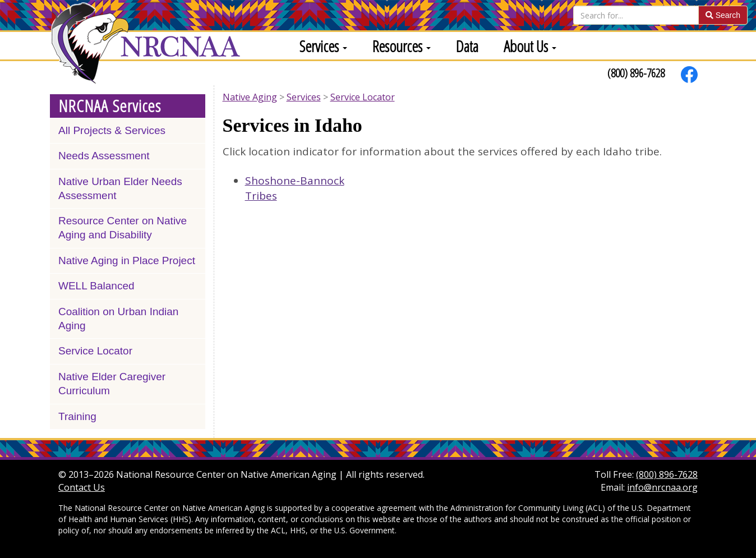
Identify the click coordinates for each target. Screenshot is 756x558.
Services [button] (323, 46)
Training (77, 416)
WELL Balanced (96, 286)
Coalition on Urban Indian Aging (118, 319)
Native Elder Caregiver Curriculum (112, 384)
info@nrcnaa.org (662, 487)
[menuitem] (319, 46)
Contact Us (82, 487)
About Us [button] (530, 46)
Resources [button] (402, 46)
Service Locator (95, 351)
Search (723, 15)
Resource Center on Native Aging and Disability (123, 228)
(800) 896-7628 (636, 73)
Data (467, 46)
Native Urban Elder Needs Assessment (120, 188)
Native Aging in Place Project (127, 260)
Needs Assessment (104, 156)
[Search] (636, 15)
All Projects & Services (112, 130)
